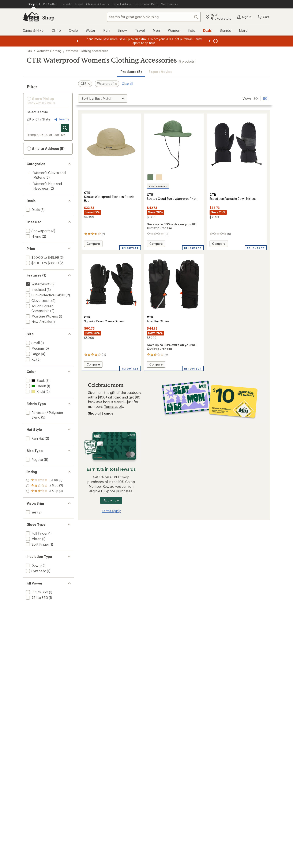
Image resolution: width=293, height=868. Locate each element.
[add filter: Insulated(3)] (36, 290)
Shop (48, 17)
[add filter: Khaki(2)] (35, 391)
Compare (94, 244)
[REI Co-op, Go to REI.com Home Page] (31, 17)
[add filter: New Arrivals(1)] (38, 322)
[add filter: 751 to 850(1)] (37, 598)
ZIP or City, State (38, 119)
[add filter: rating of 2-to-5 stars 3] (45, 486)
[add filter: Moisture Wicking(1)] (42, 316)
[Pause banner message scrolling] (215, 41)
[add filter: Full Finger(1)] (36, 533)
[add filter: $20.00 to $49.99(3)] (42, 257)
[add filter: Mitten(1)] (33, 539)
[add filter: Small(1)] (32, 343)
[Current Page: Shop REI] (34, 4)
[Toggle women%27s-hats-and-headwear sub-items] (29, 184)
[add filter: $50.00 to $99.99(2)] (42, 263)
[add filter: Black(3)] (35, 380)
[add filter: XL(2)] (30, 359)
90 (265, 98)
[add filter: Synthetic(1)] (36, 571)
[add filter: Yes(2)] (31, 512)
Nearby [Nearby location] (61, 119)
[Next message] (210, 41)
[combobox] (154, 17)
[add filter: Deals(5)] (32, 210)
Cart (263, 17)
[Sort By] (103, 99)
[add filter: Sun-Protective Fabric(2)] (45, 295)
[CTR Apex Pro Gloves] (174, 312)
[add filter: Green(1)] (36, 386)
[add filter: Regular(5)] (34, 459)
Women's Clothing (49, 51)
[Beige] (159, 177)
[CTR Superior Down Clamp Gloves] (111, 312)
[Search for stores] (65, 128)
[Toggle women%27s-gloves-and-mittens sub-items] (29, 173)
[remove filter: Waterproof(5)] (37, 284)
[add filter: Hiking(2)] (33, 236)
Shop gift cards (101, 413)
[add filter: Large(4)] (33, 354)
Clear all (127, 84)
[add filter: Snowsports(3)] (38, 231)
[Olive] (150, 177)
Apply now (111, 500)
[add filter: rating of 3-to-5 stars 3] (45, 480)
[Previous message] (78, 41)
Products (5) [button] (131, 72)
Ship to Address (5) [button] (46, 149)
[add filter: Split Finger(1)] (37, 544)
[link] (111, 144)
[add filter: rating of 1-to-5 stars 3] (45, 491)
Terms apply (114, 406)
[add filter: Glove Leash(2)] (38, 301)
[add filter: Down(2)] (33, 565)
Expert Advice (160, 72)
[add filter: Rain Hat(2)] (35, 438)
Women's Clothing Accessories (87, 51)
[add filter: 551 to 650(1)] (37, 592)
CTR (29, 51)
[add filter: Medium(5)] (35, 348)
